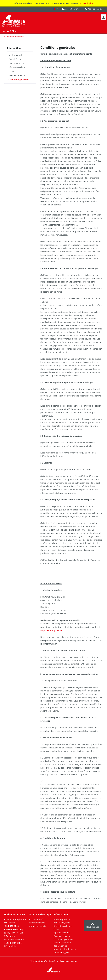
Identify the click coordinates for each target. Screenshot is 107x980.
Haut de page (93, 926)
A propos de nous (62, 933)
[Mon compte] (104, 17)
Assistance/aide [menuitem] (94, 9)
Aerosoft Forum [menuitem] (70, 9)
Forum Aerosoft (36, 919)
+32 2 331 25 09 (11, 926)
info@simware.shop (14, 929)
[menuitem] (104, 17)
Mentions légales (61, 953)
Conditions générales (19, 79)
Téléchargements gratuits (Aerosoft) (37, 924)
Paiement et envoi (17, 75)
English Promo (15, 59)
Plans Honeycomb (17, 63)
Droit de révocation (62, 943)
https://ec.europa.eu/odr (52, 630)
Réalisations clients (17, 67)
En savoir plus (86, 3)
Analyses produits (17, 55)
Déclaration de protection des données (65, 948)
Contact (12, 71)
